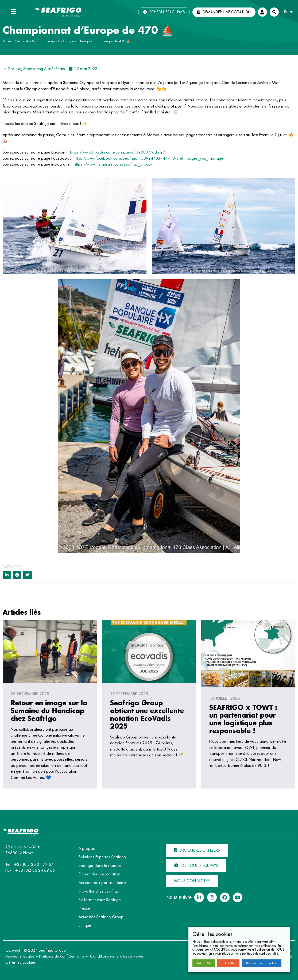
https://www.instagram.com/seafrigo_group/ (113, 164)
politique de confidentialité (260, 953)
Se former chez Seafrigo (100, 900)
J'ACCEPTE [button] (204, 963)
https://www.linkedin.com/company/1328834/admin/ (117, 152)
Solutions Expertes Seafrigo (102, 857)
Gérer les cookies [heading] (212, 934)
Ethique (85, 925)
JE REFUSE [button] (228, 963)
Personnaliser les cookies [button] (262, 963)
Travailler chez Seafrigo (99, 891)
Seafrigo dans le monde (100, 866)
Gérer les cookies (21, 962)
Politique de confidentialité (62, 956)
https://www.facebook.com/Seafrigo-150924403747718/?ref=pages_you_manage (148, 158)
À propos (87, 848)
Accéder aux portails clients (102, 883)
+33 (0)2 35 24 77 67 (34, 864)
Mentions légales (20, 956)
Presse (84, 908)
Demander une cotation (99, 874)
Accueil (8, 41)
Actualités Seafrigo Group (36, 41)
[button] (164, 12)
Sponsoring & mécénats (44, 69)
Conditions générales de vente (117, 956)
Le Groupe (66, 41)
